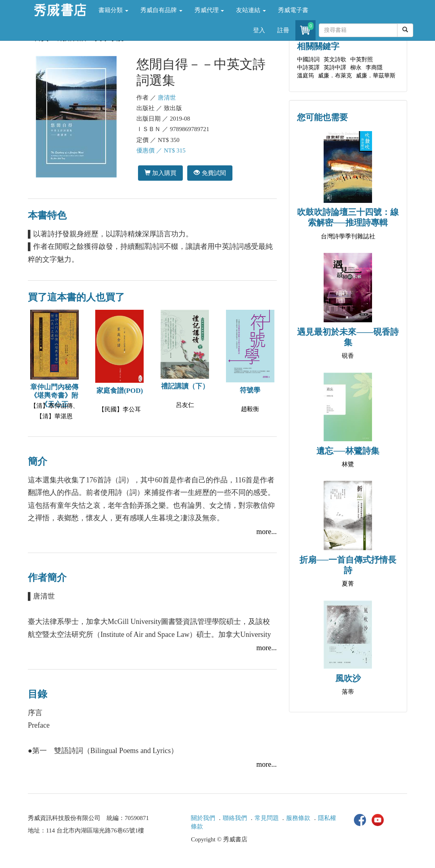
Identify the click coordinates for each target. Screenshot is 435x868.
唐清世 (167, 98)
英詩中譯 (335, 68)
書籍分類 (113, 10)
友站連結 (251, 10)
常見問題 (267, 818)
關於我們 (203, 818)
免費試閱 (210, 173)
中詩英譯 (308, 68)
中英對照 (362, 59)
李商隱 (374, 68)
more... (266, 532)
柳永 (356, 68)
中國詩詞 (308, 59)
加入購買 (160, 173)
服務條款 (298, 818)
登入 (259, 30)
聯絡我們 (235, 818)
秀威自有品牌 (161, 10)
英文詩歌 (335, 59)
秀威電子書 (293, 10)
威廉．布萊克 (335, 76)
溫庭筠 (305, 76)
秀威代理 (209, 10)
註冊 (283, 30)
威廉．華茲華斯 (376, 76)
